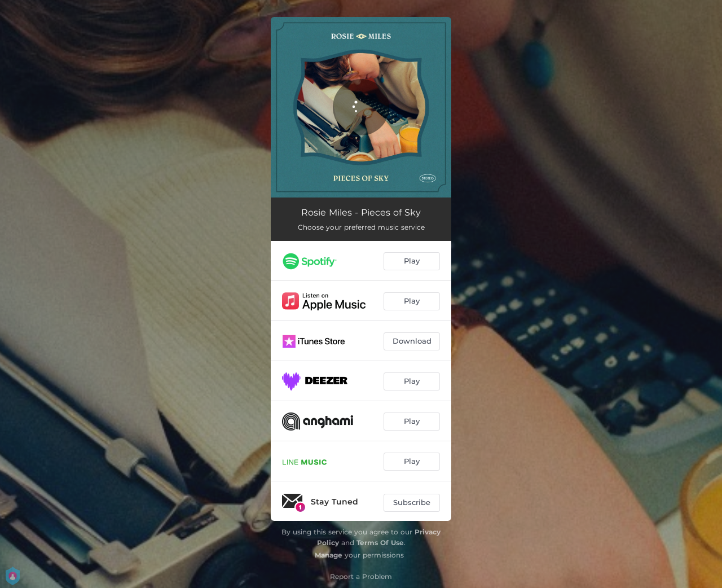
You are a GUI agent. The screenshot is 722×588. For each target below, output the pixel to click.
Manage (329, 555)
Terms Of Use (380, 543)
